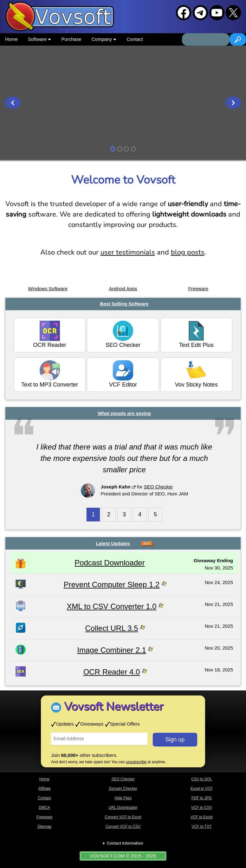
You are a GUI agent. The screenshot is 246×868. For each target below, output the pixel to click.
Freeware (198, 289)
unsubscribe (136, 762)
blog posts (188, 252)
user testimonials (128, 252)
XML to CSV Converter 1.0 (111, 606)
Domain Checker (123, 789)
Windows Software (48, 289)
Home (11, 39)
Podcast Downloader (110, 563)
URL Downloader (123, 808)
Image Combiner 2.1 (111, 650)
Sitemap (44, 827)
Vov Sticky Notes (196, 374)
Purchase (71, 39)
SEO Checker (123, 334)
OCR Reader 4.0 (112, 672)
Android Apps (123, 289)
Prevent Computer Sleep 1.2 (112, 585)
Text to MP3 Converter (50, 374)
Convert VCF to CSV (123, 827)
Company (104, 39)
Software (39, 39)
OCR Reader (50, 334)
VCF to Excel (202, 817)
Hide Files (123, 798)
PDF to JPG (202, 798)
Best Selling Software (124, 304)
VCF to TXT (201, 827)
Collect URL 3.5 (111, 628)
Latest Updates (113, 543)
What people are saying (124, 413)
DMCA (44, 808)
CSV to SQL (201, 779)
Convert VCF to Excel (123, 817)
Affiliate (44, 789)
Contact (135, 39)
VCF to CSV (201, 808)
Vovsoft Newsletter (114, 707)
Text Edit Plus (196, 334)
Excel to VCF (202, 789)
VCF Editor (123, 374)
